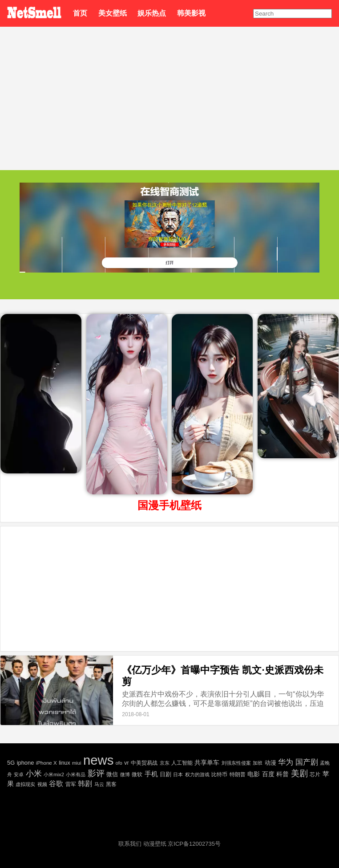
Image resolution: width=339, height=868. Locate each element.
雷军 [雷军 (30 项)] (71, 784)
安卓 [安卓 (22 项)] (19, 774)
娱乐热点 (152, 13)
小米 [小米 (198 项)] (34, 773)
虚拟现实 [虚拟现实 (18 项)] (25, 784)
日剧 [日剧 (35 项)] (165, 774)
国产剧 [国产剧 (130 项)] (307, 762)
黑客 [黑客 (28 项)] (111, 784)
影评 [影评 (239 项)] (96, 773)
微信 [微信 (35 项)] (112, 774)
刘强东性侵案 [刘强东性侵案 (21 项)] (236, 763)
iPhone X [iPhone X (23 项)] (46, 763)
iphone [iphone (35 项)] (26, 763)
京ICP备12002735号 (194, 844)
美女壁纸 (113, 13)
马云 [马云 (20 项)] (99, 784)
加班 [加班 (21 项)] (258, 763)
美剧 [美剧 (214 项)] (299, 773)
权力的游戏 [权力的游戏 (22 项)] (197, 774)
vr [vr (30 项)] (126, 763)
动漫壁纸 (155, 844)
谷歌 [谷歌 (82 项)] (56, 784)
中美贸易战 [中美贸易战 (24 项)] (144, 763)
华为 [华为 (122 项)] (286, 762)
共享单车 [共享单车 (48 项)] (207, 762)
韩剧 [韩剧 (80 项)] (85, 784)
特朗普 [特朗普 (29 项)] (238, 774)
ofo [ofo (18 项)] (119, 763)
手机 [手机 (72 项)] (151, 774)
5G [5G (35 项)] (11, 763)
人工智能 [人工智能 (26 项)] (182, 763)
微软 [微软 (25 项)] (137, 774)
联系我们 (130, 844)
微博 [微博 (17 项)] (125, 774)
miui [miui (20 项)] (77, 763)
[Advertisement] (169, 94)
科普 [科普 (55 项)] (282, 774)
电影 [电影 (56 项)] (254, 774)
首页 (80, 13)
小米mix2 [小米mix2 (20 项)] (54, 774)
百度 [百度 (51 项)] (268, 774)
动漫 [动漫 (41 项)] (270, 763)
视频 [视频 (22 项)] (42, 784)
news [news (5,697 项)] (98, 760)
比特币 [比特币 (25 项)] (219, 774)
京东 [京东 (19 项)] (165, 763)
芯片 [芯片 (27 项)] (315, 774)
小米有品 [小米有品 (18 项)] (76, 774)
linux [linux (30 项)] (64, 763)
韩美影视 (191, 13)
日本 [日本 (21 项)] (178, 774)
